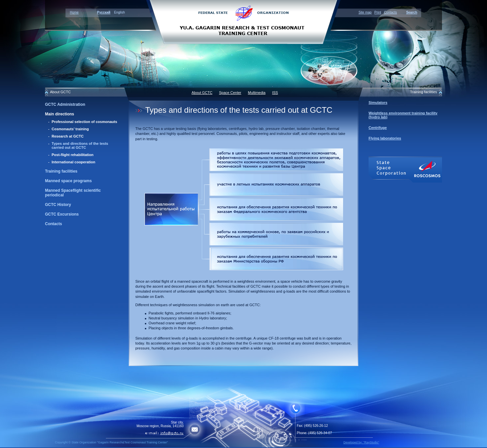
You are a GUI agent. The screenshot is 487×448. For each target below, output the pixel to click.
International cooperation (73, 162)
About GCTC (202, 93)
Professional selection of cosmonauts (84, 122)
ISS (275, 93)
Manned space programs (68, 181)
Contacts (390, 12)
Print (378, 12)
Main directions (60, 114)
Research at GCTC (68, 136)
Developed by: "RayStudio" (361, 442)
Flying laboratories (385, 138)
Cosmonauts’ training (70, 129)
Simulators (378, 102)
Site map (365, 12)
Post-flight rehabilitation (73, 155)
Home (74, 12)
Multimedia (257, 93)
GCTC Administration (65, 104)
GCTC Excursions (62, 214)
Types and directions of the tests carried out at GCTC (80, 145)
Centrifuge (378, 128)
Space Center (230, 93)
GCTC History (58, 205)
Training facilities (61, 171)
